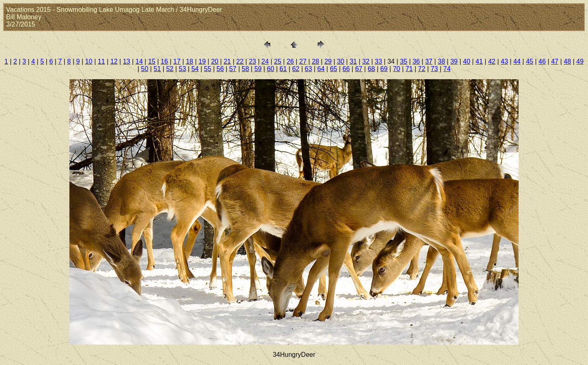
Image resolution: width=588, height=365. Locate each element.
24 (265, 61)
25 (278, 61)
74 (447, 69)
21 (227, 61)
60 (271, 69)
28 (316, 61)
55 (208, 69)
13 (127, 61)
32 (366, 61)
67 (359, 69)
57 (233, 69)
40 (467, 61)
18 (189, 61)
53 (183, 69)
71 (409, 69)
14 (139, 61)
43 (504, 61)
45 (530, 61)
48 (568, 61)
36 (416, 61)
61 (283, 69)
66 (346, 69)
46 (542, 61)
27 (303, 61)
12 (114, 61)
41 (479, 61)
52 (170, 69)
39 (454, 61)
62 (296, 69)
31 (353, 61)
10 (89, 61)
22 (240, 61)
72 (422, 69)
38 (441, 61)
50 (145, 69)
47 (555, 61)
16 (165, 61)
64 (321, 69)
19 (202, 61)
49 (580, 61)
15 (152, 61)
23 (252, 61)
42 (492, 61)
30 (341, 61)
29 (328, 61)
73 (434, 69)
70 (396, 69)
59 (258, 69)
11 (101, 61)
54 (195, 69)
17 (177, 61)
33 (379, 61)
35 (404, 61)
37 (429, 61)
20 (215, 61)
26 (290, 61)
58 (245, 69)
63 (308, 69)
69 (384, 69)
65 (334, 69)
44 (517, 61)
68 (371, 69)
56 (220, 69)
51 (157, 69)
